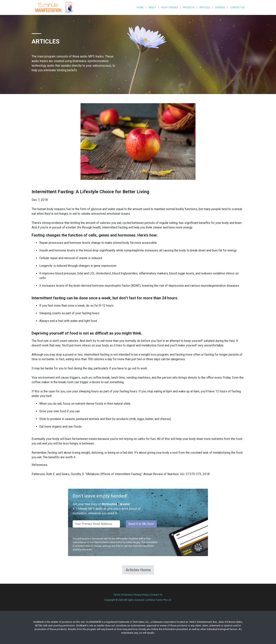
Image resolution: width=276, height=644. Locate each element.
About (152, 7)
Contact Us (237, 7)
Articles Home (138, 570)
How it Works (169, 7)
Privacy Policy (141, 595)
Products (189, 7)
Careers (220, 7)
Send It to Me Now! (141, 524)
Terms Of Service (123, 595)
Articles (205, 7)
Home (140, 7)
